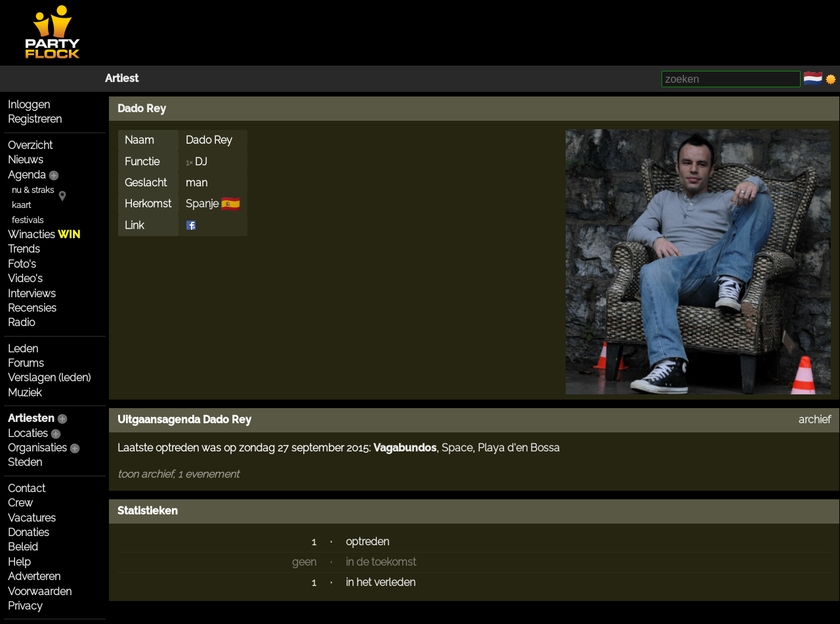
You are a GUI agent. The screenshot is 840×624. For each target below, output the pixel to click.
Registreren (35, 119)
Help (19, 562)
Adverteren (34, 576)
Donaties (29, 532)
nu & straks (33, 190)
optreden (367, 542)
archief (815, 420)
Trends (24, 249)
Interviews (32, 294)
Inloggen (29, 105)
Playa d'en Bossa (519, 448)
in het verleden (381, 582)
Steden (25, 462)
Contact (27, 489)
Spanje (202, 204)
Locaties (28, 433)
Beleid (23, 547)
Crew (20, 503)
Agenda (27, 175)
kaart (21, 205)
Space (457, 448)
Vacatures (32, 518)
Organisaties (37, 448)
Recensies (32, 308)
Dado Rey (142, 109)
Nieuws (26, 160)
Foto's (22, 264)
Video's (25, 279)
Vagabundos (405, 448)
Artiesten (31, 418)
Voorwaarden (40, 592)
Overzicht (30, 145)
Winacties (44, 235)
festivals (28, 220)
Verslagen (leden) (49, 378)
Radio (21, 322)
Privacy (25, 606)
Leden (23, 349)
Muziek (25, 393)
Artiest (122, 78)
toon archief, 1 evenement (178, 474)
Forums (26, 363)
